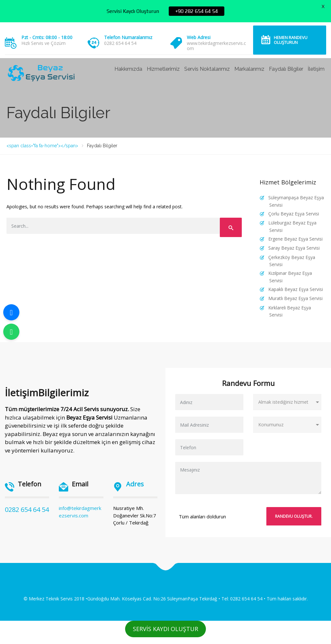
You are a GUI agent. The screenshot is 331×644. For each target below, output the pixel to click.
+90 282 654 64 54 (197, 11)
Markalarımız (249, 69)
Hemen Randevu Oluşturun (291, 40)
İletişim (316, 69)
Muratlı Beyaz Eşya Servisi (295, 298)
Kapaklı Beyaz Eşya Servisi (296, 289)
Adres (135, 484)
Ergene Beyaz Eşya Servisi (295, 239)
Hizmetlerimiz (163, 69)
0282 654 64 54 (27, 509)
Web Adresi (199, 37)
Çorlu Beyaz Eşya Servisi (294, 214)
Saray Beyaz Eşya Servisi (294, 248)
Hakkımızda (128, 69)
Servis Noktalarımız (207, 69)
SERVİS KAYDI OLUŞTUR (165, 629)
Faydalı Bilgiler (286, 69)
